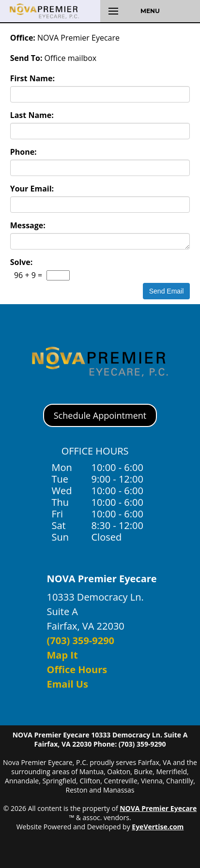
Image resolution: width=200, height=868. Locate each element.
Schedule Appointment (100, 415)
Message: (28, 225)
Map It (62, 655)
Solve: (22, 262)
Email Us (68, 684)
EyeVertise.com (158, 827)
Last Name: (32, 115)
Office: (23, 38)
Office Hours (77, 669)
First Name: (32, 78)
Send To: (26, 58)
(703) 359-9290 (81, 640)
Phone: (23, 152)
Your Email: (32, 189)
